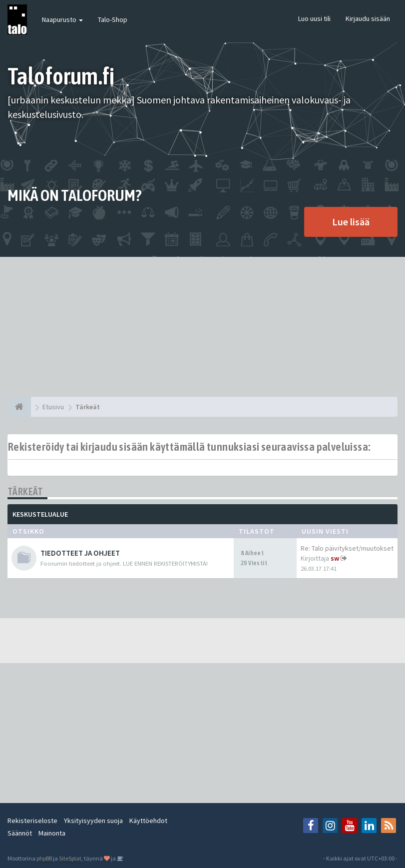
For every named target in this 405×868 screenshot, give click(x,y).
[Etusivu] (19, 407)
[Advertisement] (202, 327)
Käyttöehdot (148, 821)
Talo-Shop (113, 19)
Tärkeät (25, 491)
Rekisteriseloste (32, 821)
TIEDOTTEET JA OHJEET (80, 553)
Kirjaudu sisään (368, 18)
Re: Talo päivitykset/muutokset (347, 548)
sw (335, 558)
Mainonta (52, 833)
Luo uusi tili (314, 18)
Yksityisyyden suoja (93, 821)
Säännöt (20, 833)
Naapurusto (62, 19)
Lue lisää (351, 222)
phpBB (44, 858)
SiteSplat (70, 858)
